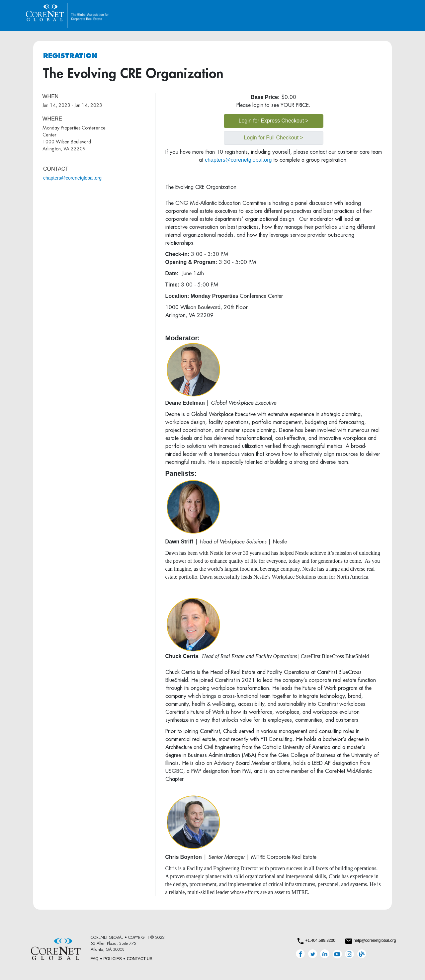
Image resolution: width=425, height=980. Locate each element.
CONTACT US (140, 959)
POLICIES (113, 959)
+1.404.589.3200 (320, 940)
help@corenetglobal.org (375, 940)
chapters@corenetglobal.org (72, 178)
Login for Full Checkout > (274, 138)
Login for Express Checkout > (274, 121)
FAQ (95, 959)
